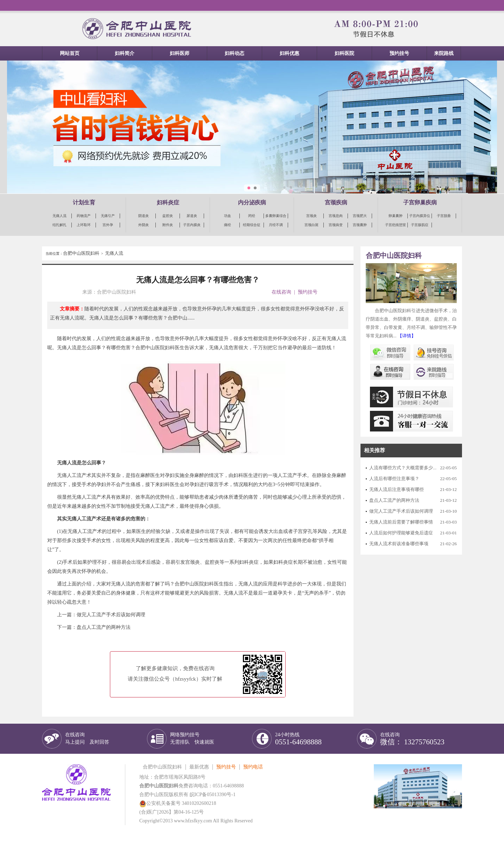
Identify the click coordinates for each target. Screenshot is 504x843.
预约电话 (253, 767)
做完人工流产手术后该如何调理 (111, 615)
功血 (227, 216)
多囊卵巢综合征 (276, 216)
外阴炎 (143, 225)
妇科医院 (344, 53)
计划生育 (84, 202)
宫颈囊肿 (360, 225)
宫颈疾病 (336, 202)
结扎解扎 (59, 225)
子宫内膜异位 (420, 216)
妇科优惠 (289, 53)
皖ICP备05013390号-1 (213, 795)
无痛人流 (59, 216)
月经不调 (276, 225)
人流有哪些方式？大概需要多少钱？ (406, 468)
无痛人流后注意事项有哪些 (397, 489)
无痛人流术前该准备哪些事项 (399, 544)
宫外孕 (108, 225)
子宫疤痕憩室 (395, 225)
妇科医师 (180, 53)
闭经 (252, 216)
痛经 (227, 225)
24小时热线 (298, 739)
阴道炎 (143, 216)
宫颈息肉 (336, 216)
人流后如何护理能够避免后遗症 (401, 533)
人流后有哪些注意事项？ (394, 479)
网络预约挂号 (192, 738)
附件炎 (168, 225)
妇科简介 (125, 53)
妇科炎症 (168, 202)
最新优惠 (199, 767)
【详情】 (407, 336)
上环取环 (84, 225)
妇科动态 (234, 53)
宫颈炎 (311, 216)
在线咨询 (281, 292)
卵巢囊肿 (395, 216)
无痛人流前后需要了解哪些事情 (401, 522)
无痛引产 (108, 216)
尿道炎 (192, 216)
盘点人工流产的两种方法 (104, 627)
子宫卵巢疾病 (420, 202)
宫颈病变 (336, 225)
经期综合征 (252, 225)
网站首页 (70, 53)
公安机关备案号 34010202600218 (178, 803)
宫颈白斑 (311, 225)
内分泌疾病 (252, 202)
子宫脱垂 (444, 216)
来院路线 (444, 53)
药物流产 (84, 216)
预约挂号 (399, 53)
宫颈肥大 (360, 216)
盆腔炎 (168, 216)
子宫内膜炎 (192, 225)
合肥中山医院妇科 (81, 253)
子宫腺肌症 (420, 225)
